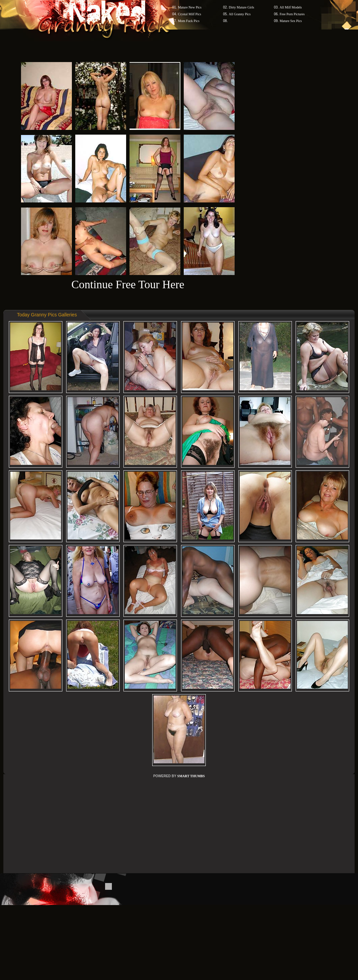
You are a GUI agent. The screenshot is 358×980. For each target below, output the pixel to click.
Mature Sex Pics (291, 21)
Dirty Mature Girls (242, 7)
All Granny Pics (240, 14)
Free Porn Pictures (292, 14)
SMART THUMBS (191, 776)
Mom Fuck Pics (189, 21)
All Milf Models (291, 7)
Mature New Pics (190, 7)
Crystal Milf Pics (190, 14)
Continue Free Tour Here (128, 284)
